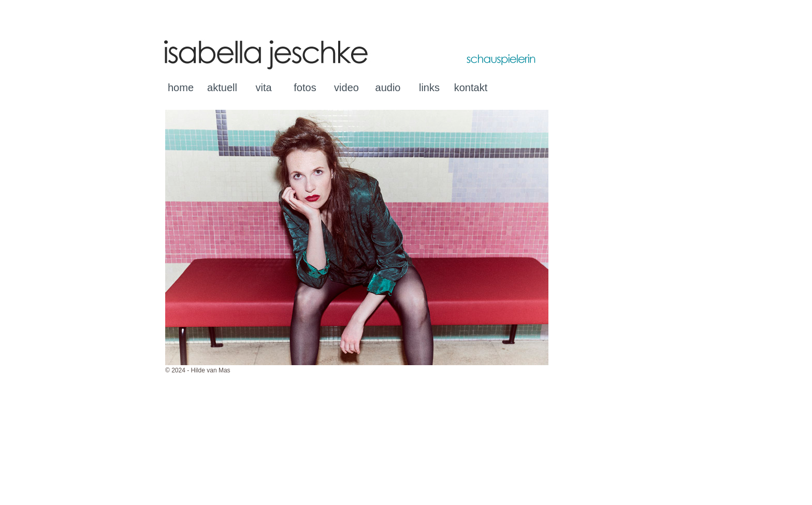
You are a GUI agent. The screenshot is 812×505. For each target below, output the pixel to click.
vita (263, 88)
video (346, 88)
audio (388, 88)
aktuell (222, 88)
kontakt (471, 88)
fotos (305, 88)
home (181, 88)
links (429, 88)
